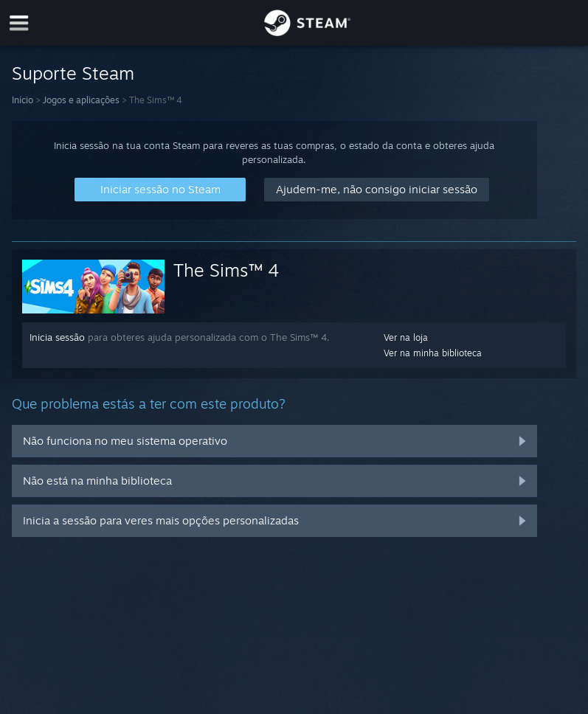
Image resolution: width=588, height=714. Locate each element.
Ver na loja (406, 337)
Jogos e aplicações (81, 100)
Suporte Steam (73, 73)
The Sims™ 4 (226, 270)
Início (23, 100)
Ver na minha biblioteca (433, 353)
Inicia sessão (57, 337)
